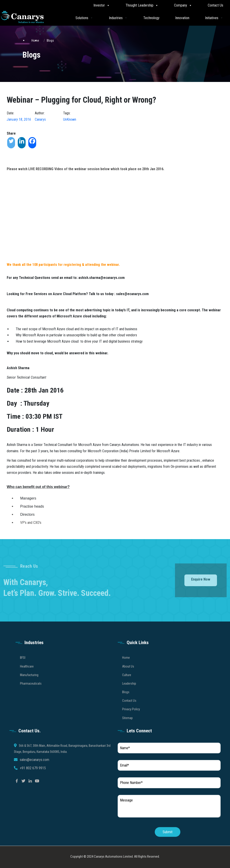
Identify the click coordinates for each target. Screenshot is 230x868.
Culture (127, 682)
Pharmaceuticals (31, 690)
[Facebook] (32, 143)
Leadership (129, 690)
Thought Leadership (142, 6)
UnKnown (70, 119)
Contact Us (216, 5)
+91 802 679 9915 (33, 775)
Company (183, 6)
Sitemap (127, 725)
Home (126, 665)
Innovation (182, 18)
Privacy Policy (131, 716)
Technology (151, 18)
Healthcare (27, 673)
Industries (118, 18)
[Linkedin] (22, 143)
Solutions (84, 18)
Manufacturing (29, 682)
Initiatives (214, 18)
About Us (128, 673)
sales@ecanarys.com (34, 767)
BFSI (23, 665)
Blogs (50, 41)
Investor (102, 6)
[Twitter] (11, 143)
